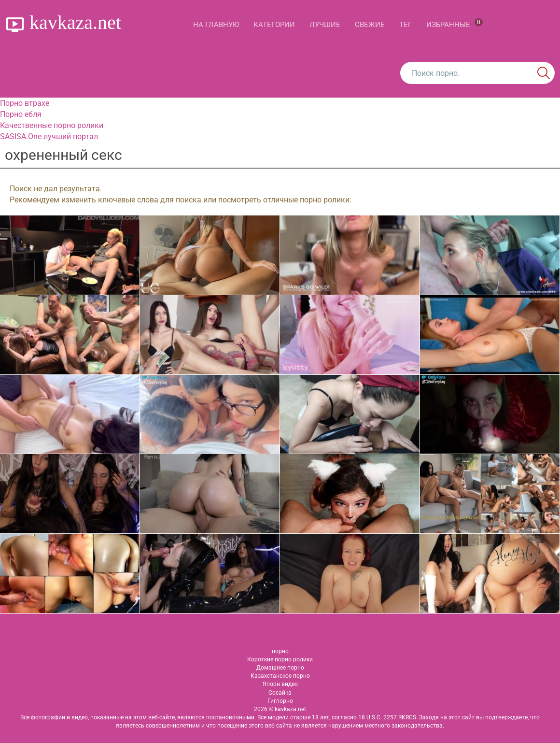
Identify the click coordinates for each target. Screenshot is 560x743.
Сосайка (280, 693)
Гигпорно (280, 701)
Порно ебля (21, 114)
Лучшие (325, 25)
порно (280, 651)
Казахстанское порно (280, 676)
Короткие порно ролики (280, 659)
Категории (274, 25)
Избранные (455, 24)
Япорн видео (280, 684)
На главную (216, 25)
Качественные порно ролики (52, 125)
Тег (406, 25)
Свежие (370, 25)
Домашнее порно (280, 668)
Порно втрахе (25, 103)
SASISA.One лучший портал (49, 136)
